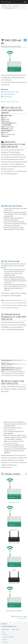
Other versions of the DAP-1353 (10, 102)
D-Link (16, 6)
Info (10, 6)
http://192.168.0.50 (10, 430)
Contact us (5, 635)
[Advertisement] (14, 25)
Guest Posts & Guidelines (8, 637)
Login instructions (8, 94)
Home (4, 6)
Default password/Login (10, 92)
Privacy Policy (5, 642)
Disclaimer (5, 640)
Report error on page (19, 617)
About (4, 632)
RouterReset (6, 2)
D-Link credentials (13, 463)
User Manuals (6, 97)
